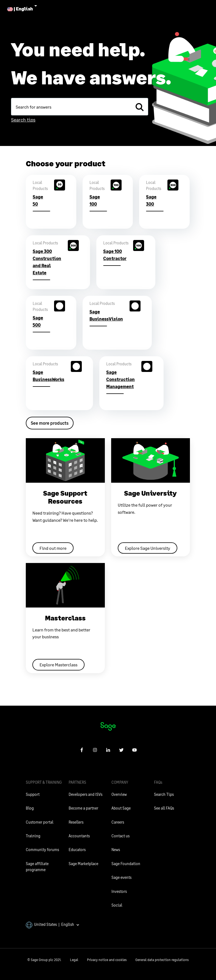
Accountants (79, 836)
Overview (119, 794)
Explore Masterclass (58, 665)
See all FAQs (164, 808)
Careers (118, 822)
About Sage (121, 808)
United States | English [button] (53, 924)
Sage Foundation (126, 864)
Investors (119, 891)
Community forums (42, 850)
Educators (77, 850)
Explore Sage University (148, 548)
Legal (74, 960)
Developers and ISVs (85, 794)
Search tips (23, 120)
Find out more (53, 548)
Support (33, 794)
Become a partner (83, 808)
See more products (50, 423)
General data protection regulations (162, 960)
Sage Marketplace (83, 864)
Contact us (120, 836)
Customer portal (40, 822)
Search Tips (164, 794)
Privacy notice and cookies (107, 960)
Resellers (76, 822)
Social (117, 905)
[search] (139, 107)
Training (33, 836)
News (116, 850)
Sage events (121, 877)
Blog (30, 808)
